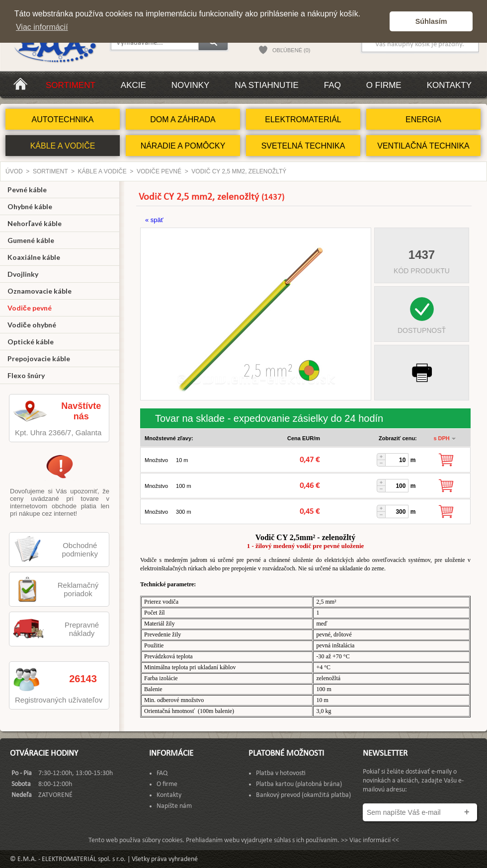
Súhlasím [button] (431, 21)
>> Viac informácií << (370, 840)
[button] (379, 21)
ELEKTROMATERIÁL (303, 119)
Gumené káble (31, 240)
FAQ (332, 85)
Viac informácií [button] (42, 27)
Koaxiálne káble (34, 257)
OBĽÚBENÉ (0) (291, 50)
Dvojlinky (23, 274)
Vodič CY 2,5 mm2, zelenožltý (239, 171)
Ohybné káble (30, 206)
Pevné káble (27, 190)
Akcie (133, 85)
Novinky (191, 85)
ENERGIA (423, 119)
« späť (154, 220)
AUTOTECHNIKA (62, 119)
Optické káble (31, 342)
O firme (384, 85)
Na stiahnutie (266, 85)
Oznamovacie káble (40, 291)
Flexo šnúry (26, 375)
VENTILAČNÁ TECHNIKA (423, 146)
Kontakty (449, 85)
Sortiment (71, 85)
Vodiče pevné (159, 171)
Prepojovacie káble (39, 358)
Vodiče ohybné (32, 325)
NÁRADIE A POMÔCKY (183, 146)
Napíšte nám (174, 806)
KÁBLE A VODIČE (63, 146)
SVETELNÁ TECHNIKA (303, 146)
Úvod (14, 171)
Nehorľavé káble (35, 223)
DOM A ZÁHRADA (183, 119)
